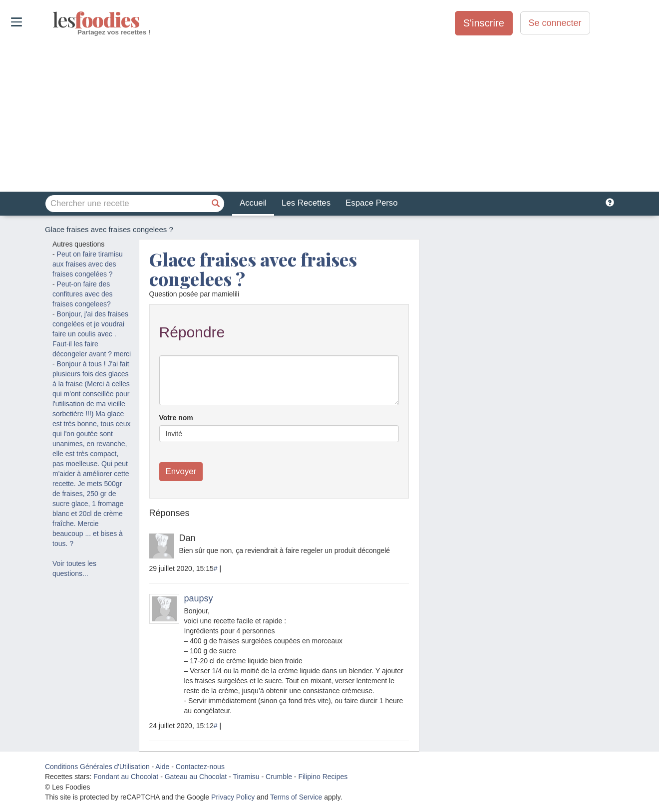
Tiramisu (246, 777)
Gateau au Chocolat (196, 777)
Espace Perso (371, 203)
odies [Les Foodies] (54, 20)
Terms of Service (296, 797)
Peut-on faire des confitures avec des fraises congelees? (83, 294)
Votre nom (176, 418)
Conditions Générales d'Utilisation (97, 767)
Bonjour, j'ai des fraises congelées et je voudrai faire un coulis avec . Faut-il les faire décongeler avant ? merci (92, 334)
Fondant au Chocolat (126, 777)
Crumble (279, 777)
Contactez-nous (200, 767)
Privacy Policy (233, 797)
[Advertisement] (329, 114)
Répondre (192, 332)
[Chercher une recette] (216, 204)
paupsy (199, 598)
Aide (162, 767)
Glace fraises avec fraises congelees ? (253, 269)
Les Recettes (306, 203)
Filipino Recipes (323, 777)
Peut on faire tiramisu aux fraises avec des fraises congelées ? (88, 264)
